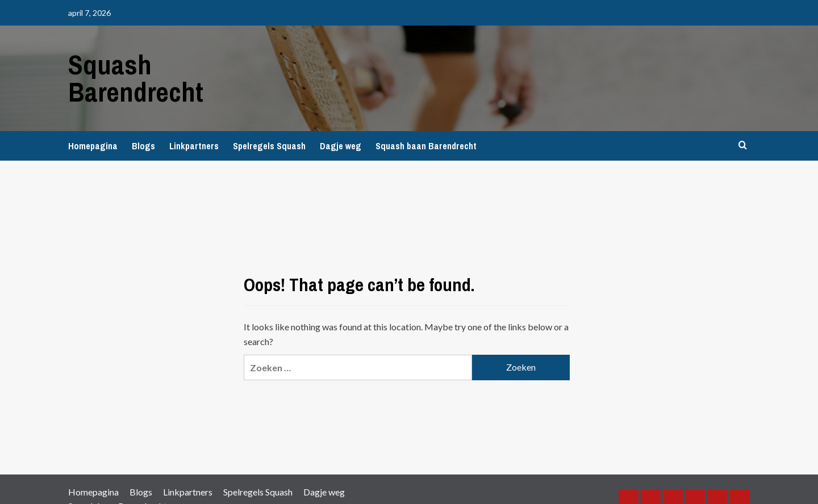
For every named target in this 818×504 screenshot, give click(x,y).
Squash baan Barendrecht (426, 146)
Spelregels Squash (269, 146)
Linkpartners (194, 146)
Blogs (143, 146)
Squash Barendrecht (136, 78)
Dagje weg (341, 146)
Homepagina (93, 146)
